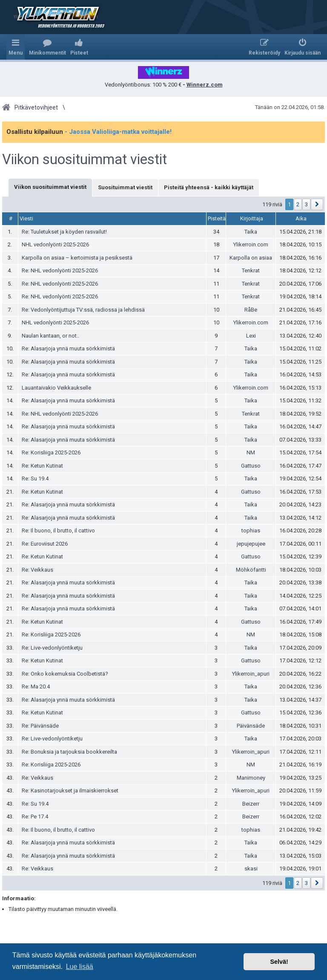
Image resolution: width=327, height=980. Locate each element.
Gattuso (251, 466)
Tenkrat (251, 270)
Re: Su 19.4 (35, 478)
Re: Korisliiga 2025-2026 (51, 452)
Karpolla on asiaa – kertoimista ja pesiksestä (77, 258)
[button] (317, 204)
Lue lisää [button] (80, 967)
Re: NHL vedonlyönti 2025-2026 (60, 270)
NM (251, 452)
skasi (251, 869)
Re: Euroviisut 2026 (45, 544)
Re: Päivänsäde (40, 726)
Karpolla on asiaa (251, 258)
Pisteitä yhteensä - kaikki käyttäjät (209, 187)
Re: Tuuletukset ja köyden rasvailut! (64, 232)
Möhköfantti (251, 570)
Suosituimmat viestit (125, 187)
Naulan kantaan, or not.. (50, 336)
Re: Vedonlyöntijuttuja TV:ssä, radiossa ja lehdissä (83, 310)
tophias (251, 530)
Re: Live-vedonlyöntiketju (52, 648)
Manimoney (251, 778)
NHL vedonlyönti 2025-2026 (55, 244)
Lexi (251, 336)
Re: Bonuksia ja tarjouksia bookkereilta (69, 752)
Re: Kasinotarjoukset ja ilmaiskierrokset (70, 791)
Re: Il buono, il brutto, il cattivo (58, 530)
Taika (251, 232)
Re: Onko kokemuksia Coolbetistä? (65, 674)
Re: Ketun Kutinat (42, 466)
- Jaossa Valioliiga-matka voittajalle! (118, 132)
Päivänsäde (251, 726)
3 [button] (306, 204)
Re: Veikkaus (37, 570)
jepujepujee (251, 544)
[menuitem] (47, 47)
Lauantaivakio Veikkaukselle (56, 388)
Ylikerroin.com (251, 244)
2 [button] (298, 204)
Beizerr (251, 804)
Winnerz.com (205, 85)
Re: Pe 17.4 (35, 817)
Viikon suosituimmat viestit (85, 159)
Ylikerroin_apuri (251, 674)
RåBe (251, 310)
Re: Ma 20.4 (36, 687)
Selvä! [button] (279, 962)
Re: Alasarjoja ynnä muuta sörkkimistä (68, 348)
